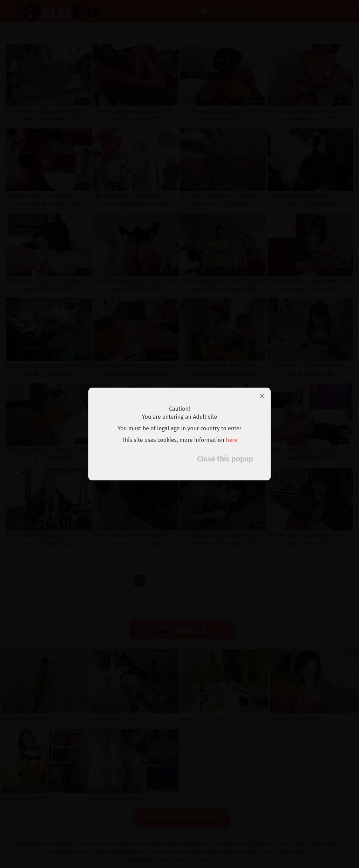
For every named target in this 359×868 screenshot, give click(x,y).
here (232, 440)
